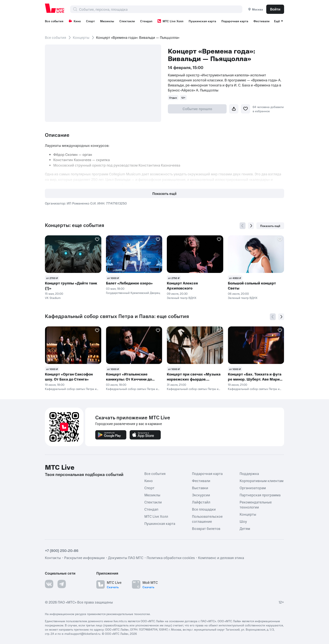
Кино (75, 21)
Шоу (243, 521)
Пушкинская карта (202, 21)
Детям (245, 528)
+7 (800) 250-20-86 (62, 550)
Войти (275, 9)
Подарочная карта (235, 21)
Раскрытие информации (84, 558)
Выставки (200, 488)
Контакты (53, 558)
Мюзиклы (107, 21)
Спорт (90, 21)
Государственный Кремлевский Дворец (133, 293)
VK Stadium (53, 298)
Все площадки (204, 509)
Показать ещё (164, 193)
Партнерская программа (260, 495)
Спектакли (127, 21)
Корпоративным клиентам (262, 481)
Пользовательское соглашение (207, 519)
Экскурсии (201, 495)
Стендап (146, 21)
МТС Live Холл (170, 21)
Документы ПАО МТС (126, 558)
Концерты (81, 37)
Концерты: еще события (74, 225)
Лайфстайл (201, 502)
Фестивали (262, 21)
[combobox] (161, 9)
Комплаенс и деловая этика (221, 558)
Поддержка (249, 473)
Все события (54, 21)
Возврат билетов (206, 528)
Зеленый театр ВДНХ (182, 298)
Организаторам (253, 488)
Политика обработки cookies (171, 558)
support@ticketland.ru (86, 634)
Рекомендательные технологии (256, 505)
